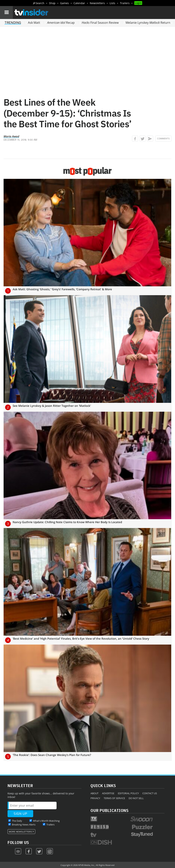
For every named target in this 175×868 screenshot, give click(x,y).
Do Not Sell (136, 798)
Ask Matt (34, 23)
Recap (61, 23)
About (94, 793)
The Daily (17, 821)
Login (138, 3)
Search (40, 3)
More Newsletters (20, 832)
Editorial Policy (128, 793)
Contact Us (150, 793)
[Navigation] (6, 12)
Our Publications (109, 810)
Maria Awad (11, 136)
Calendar (79, 3)
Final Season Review (100, 23)
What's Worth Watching (46, 821)
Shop (52, 3)
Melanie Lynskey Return (148, 23)
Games (64, 3)
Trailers (125, 3)
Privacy (95, 798)
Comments (163, 139)
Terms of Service (114, 798)
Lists (112, 3)
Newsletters (97, 3)
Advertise (108, 793)
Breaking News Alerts (24, 825)
